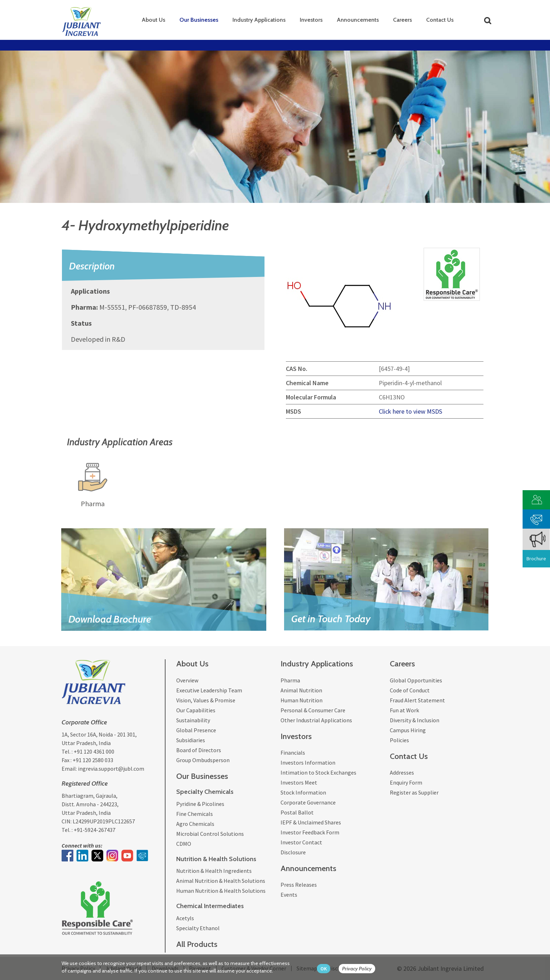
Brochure (536, 559)
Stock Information (303, 792)
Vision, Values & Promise (206, 700)
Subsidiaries (191, 740)
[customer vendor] (536, 499)
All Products (197, 944)
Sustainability (193, 720)
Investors (311, 20)
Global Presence (196, 730)
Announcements (358, 20)
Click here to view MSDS (410, 411)
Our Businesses (199, 20)
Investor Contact (301, 842)
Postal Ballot (297, 812)
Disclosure (293, 852)
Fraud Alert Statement (417, 700)
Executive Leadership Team (209, 690)
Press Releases (299, 885)
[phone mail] (536, 518)
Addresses (402, 772)
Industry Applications (259, 20)
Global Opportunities (416, 680)
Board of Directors (199, 750)
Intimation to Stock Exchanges (318, 772)
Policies (399, 740)
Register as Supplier (414, 792)
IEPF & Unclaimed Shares (311, 822)
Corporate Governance (308, 802)
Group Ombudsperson (203, 760)
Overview (187, 680)
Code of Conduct (410, 690)
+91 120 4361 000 (94, 751)
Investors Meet (299, 782)
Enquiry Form (406, 782)
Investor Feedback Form (310, 832)
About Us (153, 20)
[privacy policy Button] (360, 969)
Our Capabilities (196, 710)
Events (289, 895)
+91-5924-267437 (95, 830)
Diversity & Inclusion (415, 720)
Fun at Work (404, 710)
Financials (293, 753)
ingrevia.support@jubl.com (111, 769)
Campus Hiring (408, 730)
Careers (402, 20)
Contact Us (440, 20)
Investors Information (308, 762)
